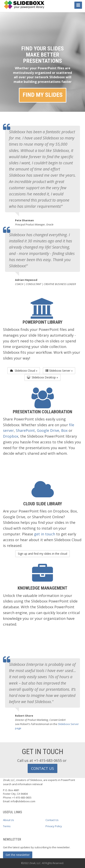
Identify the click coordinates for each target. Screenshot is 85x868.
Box (64, 430)
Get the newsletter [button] (18, 855)
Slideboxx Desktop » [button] (42, 377)
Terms (7, 826)
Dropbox (11, 436)
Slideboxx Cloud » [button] (24, 371)
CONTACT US (42, 768)
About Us (9, 820)
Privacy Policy (54, 826)
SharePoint (25, 430)
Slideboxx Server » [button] (59, 371)
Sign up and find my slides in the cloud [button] (42, 554)
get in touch (45, 534)
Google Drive (48, 430)
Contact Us (52, 820)
